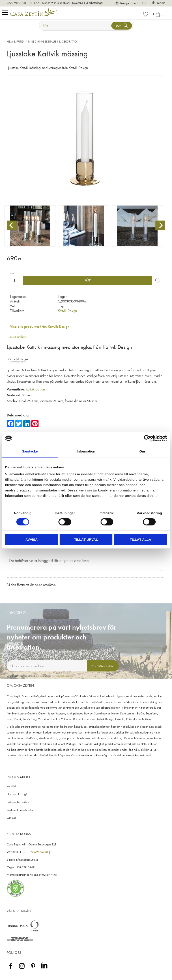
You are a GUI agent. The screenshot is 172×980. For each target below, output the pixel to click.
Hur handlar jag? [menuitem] (17, 794)
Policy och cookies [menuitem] (18, 802)
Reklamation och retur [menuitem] (20, 810)
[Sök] (122, 26)
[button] (6, 13)
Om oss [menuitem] (11, 818)
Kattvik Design (67, 311)
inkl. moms (158, 3)
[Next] (160, 225)
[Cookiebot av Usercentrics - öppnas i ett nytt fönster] (147, 438)
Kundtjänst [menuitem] (13, 786)
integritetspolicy (63, 676)
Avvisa (31, 539)
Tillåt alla (141, 539)
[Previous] (12, 225)
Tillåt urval (86, 539)
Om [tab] (142, 451)
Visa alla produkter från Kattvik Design (40, 327)
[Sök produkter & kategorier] (76, 26)
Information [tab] (86, 451)
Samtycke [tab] (30, 451)
